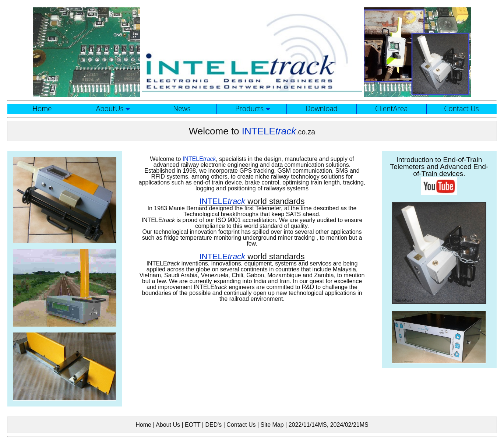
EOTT (193, 425)
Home (42, 109)
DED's (213, 425)
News (182, 109)
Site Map (272, 425)
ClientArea (392, 109)
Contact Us (461, 109)
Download (322, 109)
